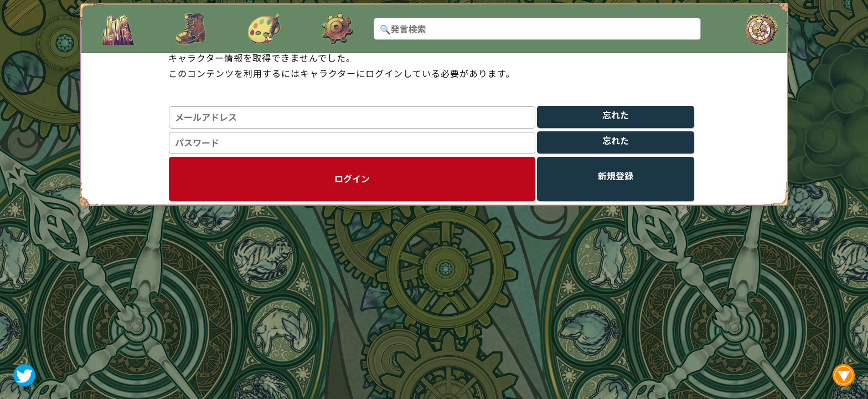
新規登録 (616, 176)
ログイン (352, 179)
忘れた (616, 115)
